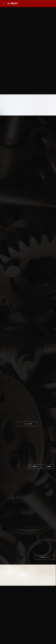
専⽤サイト (36, 446)
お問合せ (49, 446)
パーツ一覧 (29, 402)
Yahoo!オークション (46, 505)
